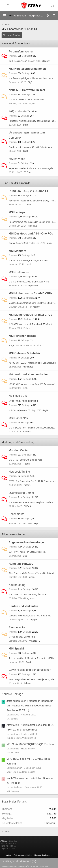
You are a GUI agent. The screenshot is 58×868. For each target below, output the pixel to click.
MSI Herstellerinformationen (27, 69)
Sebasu (27, 683)
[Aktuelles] (48, 16)
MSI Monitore (17, 251)
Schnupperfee (31, 286)
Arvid (28, 662)
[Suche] (54, 16)
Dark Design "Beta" (18, 61)
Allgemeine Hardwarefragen (27, 542)
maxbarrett (28, 367)
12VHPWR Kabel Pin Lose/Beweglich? (27, 552)
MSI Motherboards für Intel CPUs (30, 315)
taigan (32, 104)
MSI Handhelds (18, 418)
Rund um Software (21, 564)
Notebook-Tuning (19, 472)
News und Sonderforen (16, 43)
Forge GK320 (15, 345)
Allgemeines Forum (14, 534)
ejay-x (34, 620)
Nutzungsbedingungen (44, 855)
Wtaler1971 (34, 641)
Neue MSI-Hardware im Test (27, 90)
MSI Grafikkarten (19, 272)
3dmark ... (13, 524)
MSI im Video (17, 159)
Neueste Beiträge (12, 694)
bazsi (28, 264)
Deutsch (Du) (28, 861)
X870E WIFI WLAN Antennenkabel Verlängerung (32, 363)
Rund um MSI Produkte (16, 183)
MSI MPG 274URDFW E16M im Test (26, 100)
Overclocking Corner (21, 493)
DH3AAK (28, 506)
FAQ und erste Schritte (23, 111)
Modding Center (19, 450)
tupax (28, 205)
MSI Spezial (16, 649)
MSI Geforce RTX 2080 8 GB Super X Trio (29, 282)
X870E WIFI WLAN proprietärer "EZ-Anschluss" (32, 384)
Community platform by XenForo (25, 866)
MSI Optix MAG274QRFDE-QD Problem (28, 260)
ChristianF (50, 823)
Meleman (32, 226)
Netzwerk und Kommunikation (29, 374)
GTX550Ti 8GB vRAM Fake (22, 637)
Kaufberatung (17, 585)
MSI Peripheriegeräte (23, 336)
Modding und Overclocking (18, 442)
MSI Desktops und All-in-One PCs (31, 234)
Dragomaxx (30, 598)
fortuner (27, 432)
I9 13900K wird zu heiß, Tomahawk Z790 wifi (30, 324)
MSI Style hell (10, 861)
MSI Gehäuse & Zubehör (25, 353)
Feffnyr (27, 328)
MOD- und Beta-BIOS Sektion (21, 772)
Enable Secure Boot (18, 243)
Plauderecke (17, 627)
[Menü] (4, 16)
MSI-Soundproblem (18, 410)
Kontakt (8, 855)
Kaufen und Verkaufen (23, 606)
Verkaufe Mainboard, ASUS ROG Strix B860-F (31, 616)
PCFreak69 (34, 307)
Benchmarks (16, 514)
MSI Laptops (17, 212)
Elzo (39, 345)
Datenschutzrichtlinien (23, 855)
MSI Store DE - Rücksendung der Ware (28, 594)
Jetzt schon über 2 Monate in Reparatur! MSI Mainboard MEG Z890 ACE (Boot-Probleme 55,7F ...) (30, 706)
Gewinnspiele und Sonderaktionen (30, 670)
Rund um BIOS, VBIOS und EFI (29, 191)
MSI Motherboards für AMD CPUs (31, 293)
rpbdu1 (27, 485)
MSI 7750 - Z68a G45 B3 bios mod (25, 460)
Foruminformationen (21, 52)
